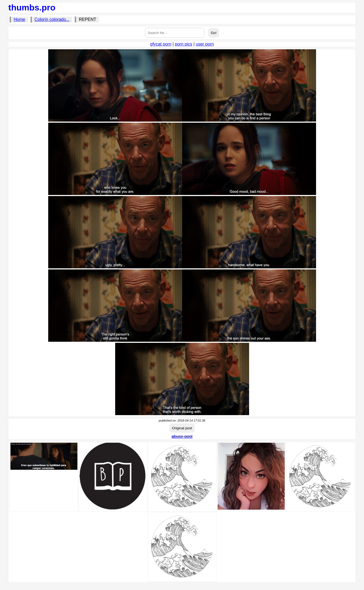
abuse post (182, 436)
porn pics (184, 44)
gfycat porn (161, 44)
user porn (205, 44)
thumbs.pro (32, 7)
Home (19, 19)
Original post (182, 428)
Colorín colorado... (52, 19)
